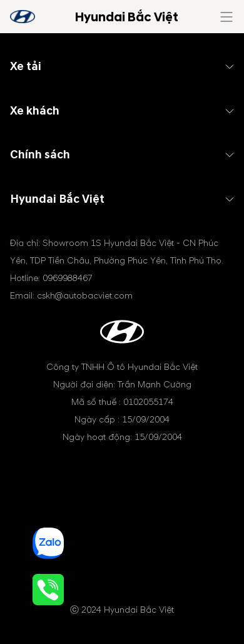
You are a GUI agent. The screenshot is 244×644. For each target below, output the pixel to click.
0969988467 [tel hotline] (68, 278)
